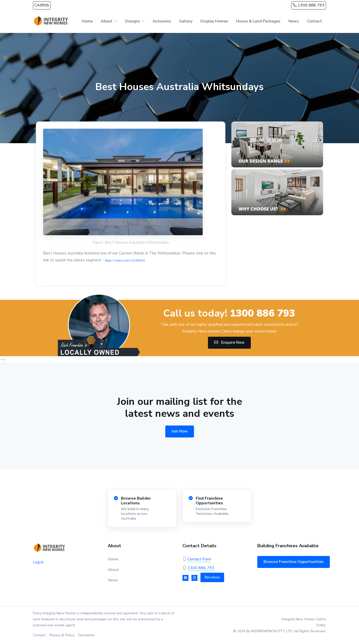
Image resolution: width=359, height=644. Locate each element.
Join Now (180, 431)
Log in (38, 562)
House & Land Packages (258, 21)
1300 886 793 (309, 5)
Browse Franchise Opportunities (294, 562)
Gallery (186, 21)
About (107, 21)
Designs (133, 21)
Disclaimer (87, 635)
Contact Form (199, 559)
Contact (314, 21)
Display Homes (214, 21)
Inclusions (162, 21)
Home (87, 21)
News (294, 21)
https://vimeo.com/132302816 (125, 260)
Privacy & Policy (62, 635)
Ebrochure (212, 577)
